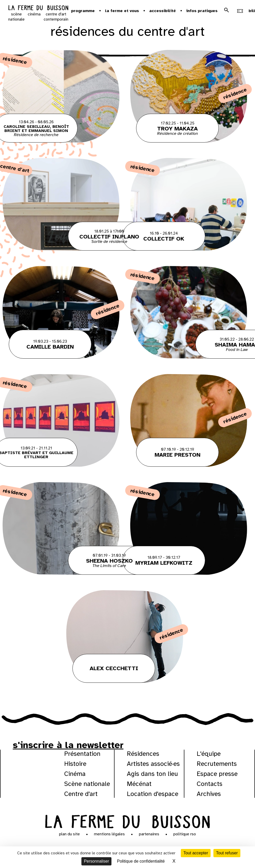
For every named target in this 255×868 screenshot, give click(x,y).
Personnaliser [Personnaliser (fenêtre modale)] (97, 861)
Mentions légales (109, 834)
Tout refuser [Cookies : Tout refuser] (227, 853)
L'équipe (209, 754)
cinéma (34, 14)
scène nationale (16, 17)
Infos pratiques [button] (202, 11)
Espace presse (217, 774)
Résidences (143, 754)
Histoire (75, 764)
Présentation (82, 754)
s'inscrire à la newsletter (68, 745)
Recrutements (217, 764)
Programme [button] (83, 11)
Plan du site (69, 834)
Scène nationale (87, 784)
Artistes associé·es (153, 764)
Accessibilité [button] (163, 11)
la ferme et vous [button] (122, 11)
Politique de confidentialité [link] (141, 861)
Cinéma (75, 774)
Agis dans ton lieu (152, 774)
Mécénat (139, 784)
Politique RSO (185, 834)
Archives (209, 794)
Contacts (210, 784)
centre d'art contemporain (56, 17)
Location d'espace (153, 794)
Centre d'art (81, 794)
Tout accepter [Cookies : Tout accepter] (196, 853)
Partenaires (149, 834)
